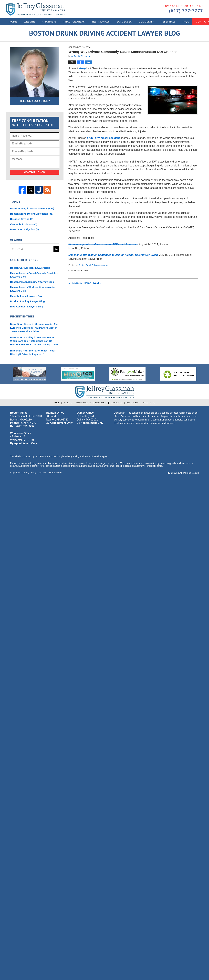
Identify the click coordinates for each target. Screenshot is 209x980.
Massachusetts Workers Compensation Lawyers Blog (33, 289)
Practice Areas (74, 22)
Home (13, 22)
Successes (124, 22)
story (82, 68)
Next (97, 283)
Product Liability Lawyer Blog (27, 301)
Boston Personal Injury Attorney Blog (32, 282)
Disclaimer (101, 403)
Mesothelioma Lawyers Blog (27, 296)
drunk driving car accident (103, 138)
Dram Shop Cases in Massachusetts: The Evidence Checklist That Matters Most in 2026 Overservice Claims (34, 328)
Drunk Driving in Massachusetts (32, 208)
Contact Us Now (35, 172)
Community (146, 22)
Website (29, 22)
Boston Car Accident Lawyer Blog (30, 268)
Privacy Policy (84, 403)
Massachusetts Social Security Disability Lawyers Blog (34, 275)
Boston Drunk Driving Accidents (93, 265)
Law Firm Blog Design (183, 473)
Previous (75, 283)
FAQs (186, 22)
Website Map (133, 403)
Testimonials (101, 22)
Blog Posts (149, 403)
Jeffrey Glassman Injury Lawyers (46, 473)
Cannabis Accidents (24, 224)
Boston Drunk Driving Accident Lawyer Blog (35, 9)
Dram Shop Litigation (24, 229)
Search (57, 249)
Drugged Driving (22, 219)
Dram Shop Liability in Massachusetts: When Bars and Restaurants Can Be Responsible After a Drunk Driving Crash (34, 341)
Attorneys (49, 22)
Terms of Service (93, 456)
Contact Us (116, 403)
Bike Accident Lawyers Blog (27, 307)
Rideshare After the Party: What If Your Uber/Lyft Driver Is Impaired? (33, 352)
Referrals (168, 22)
